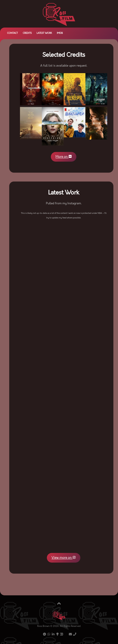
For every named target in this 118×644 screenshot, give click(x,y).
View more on (64, 558)
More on (64, 157)
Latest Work (44, 33)
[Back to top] (59, 604)
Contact (12, 33)
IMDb (60, 33)
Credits (27, 33)
